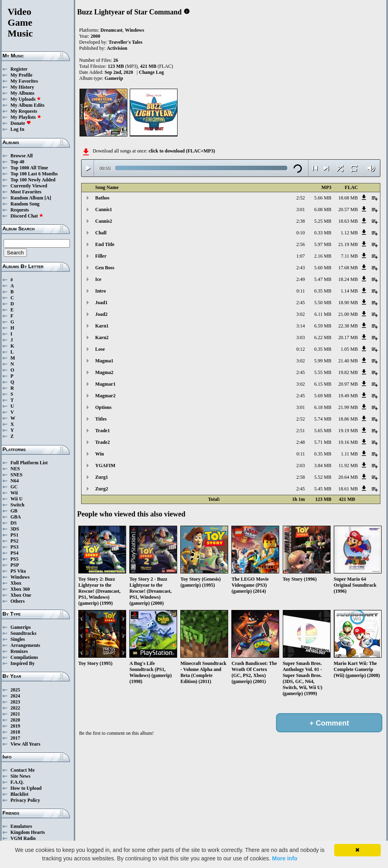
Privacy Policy (25, 800)
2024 (15, 696)
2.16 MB (323, 256)
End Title (105, 244)
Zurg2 (102, 489)
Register (19, 69)
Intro (100, 291)
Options (103, 407)
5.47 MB (323, 279)
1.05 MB (349, 349)
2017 (15, 738)
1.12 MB (349, 233)
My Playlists (26, 117)
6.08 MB (323, 209)
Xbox (16, 583)
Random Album (27, 198)
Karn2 (102, 337)
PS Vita (18, 571)
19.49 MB (348, 396)
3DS (15, 529)
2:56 (301, 244)
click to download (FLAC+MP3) (182, 151)
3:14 (301, 326)
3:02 (301, 314)
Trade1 (102, 431)
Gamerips (21, 627)
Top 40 (17, 162)
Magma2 (104, 372)
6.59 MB (323, 326)
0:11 (301, 291)
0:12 (301, 349)
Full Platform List (29, 463)
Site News (20, 776)
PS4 (14, 553)
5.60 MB (323, 268)
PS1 (14, 535)
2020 (15, 720)
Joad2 (101, 314)
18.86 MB (348, 419)
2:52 (301, 198)
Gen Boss (105, 268)
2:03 (301, 466)
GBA (16, 517)
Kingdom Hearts (28, 832)
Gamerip (114, 78)
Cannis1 (104, 209)
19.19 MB (348, 431)
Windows (20, 577)
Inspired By (22, 663)
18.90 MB (348, 303)
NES (15, 469)
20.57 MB (348, 209)
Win (100, 454)
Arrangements (25, 645)
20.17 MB (348, 337)
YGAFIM (105, 466)
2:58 (301, 477)
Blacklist (19, 794)
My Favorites (24, 81)
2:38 (301, 221)
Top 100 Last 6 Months (34, 174)
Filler (101, 256)
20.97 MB (348, 384)
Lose (100, 349)
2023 (15, 702)
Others (17, 601)
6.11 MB (323, 314)
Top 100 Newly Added (33, 180)
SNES (16, 475)
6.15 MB (323, 384)
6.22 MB (323, 337)
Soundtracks (23, 633)
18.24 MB (348, 279)
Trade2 (102, 442)
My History (22, 87)
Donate (21, 123)
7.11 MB (349, 256)
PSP (15, 565)
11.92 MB (348, 466)
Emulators (21, 826)
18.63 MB (348, 221)
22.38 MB (348, 326)
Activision (117, 48)
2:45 (301, 303)
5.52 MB (323, 477)
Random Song (25, 204)
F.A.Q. (17, 782)
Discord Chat (27, 216)
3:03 (301, 337)
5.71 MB (323, 442)
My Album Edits (28, 105)
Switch (17, 505)
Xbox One (21, 595)
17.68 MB (348, 268)
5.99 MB (323, 361)
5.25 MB (323, 221)
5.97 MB (323, 244)
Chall (101, 233)
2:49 (301, 279)
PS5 (14, 559)
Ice (98, 279)
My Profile (21, 75)
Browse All (21, 156)
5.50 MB (323, 303)
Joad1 (101, 303)
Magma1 (104, 361)
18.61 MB (348, 489)
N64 (15, 481)
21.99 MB (348, 407)
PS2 (14, 541)
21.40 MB (348, 361)
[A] (48, 198)
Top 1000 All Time (29, 168)
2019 (15, 726)
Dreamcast (111, 30)
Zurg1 (102, 477)
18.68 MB (348, 198)
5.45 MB (323, 489)
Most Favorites (26, 192)
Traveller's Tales (125, 42)
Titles (101, 419)
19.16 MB (348, 442)
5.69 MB (323, 396)
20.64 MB (348, 477)
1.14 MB (349, 291)
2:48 (301, 442)
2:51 (301, 431)
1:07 (301, 256)
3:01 (301, 209)
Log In (17, 129)
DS (13, 523)
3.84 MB (323, 466)
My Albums (22, 93)
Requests (20, 210)
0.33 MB (323, 233)
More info (285, 858)
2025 (15, 690)
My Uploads (26, 99)
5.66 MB (323, 198)
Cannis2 (104, 221)
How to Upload (26, 788)
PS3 (14, 547)
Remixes (19, 651)
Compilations (24, 657)
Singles (18, 639)
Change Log (151, 72)
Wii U (16, 499)
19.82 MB (348, 372)
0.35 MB (323, 291)
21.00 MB (348, 314)
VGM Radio (23, 838)
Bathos (102, 198)
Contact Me (22, 770)
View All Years (25, 744)
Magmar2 (105, 396)
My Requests (24, 111)
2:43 (301, 268)
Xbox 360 (20, 589)
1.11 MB (349, 454)
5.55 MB (323, 372)
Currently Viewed (29, 186)
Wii (14, 493)
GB (14, 511)
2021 (15, 714)
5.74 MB (323, 419)
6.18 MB (323, 407)
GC (14, 487)
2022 (15, 708)
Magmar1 (105, 384)
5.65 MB (323, 431)
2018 (15, 732)
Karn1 (102, 326)
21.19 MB (348, 244)
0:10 (301, 233)
